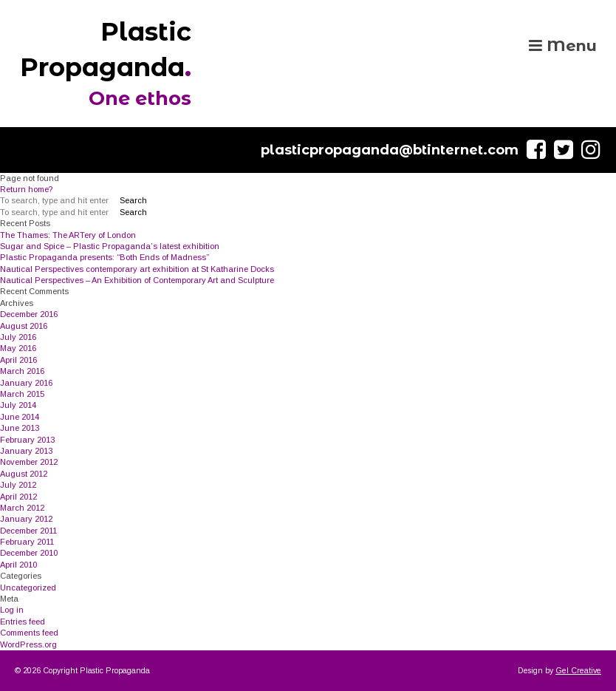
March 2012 (22, 508)
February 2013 (27, 440)
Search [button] (133, 200)
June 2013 (20, 428)
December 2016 (29, 314)
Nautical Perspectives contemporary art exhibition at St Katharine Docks (137, 269)
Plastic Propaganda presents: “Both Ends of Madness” (105, 257)
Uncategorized (28, 588)
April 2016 (18, 360)
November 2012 (29, 462)
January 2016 (26, 383)
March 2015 (22, 394)
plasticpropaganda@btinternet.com (390, 150)
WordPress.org (28, 644)
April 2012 (18, 497)
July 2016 (18, 337)
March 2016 (22, 371)
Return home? (26, 189)
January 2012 (26, 519)
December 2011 (28, 531)
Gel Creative (578, 670)
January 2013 (26, 451)
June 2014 (20, 417)
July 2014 (18, 405)
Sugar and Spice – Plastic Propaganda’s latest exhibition (110, 246)
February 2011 (27, 542)
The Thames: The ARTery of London (68, 235)
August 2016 (24, 326)
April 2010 (18, 565)
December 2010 (29, 553)
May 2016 (18, 348)
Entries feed (23, 622)
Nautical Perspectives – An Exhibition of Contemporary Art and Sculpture (137, 280)
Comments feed (29, 633)
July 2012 (18, 485)
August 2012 (24, 474)
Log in (12, 610)
